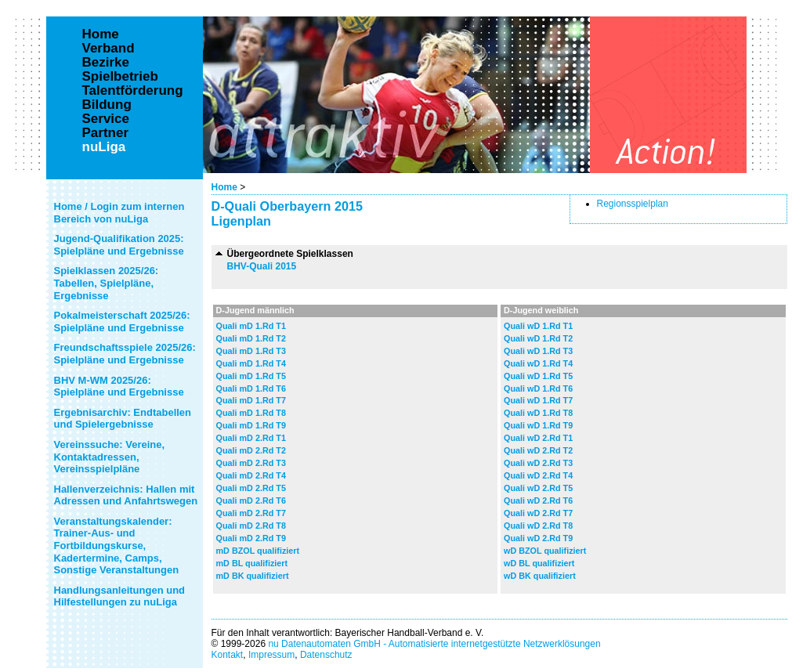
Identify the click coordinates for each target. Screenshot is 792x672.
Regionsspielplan (633, 204)
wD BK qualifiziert (540, 576)
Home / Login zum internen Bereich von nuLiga (119, 213)
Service (106, 119)
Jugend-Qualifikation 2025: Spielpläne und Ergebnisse (119, 245)
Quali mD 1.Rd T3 (251, 351)
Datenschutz (326, 655)
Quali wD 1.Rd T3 (538, 351)
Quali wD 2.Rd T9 (538, 538)
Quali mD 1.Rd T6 (251, 388)
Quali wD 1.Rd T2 (538, 338)
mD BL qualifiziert (252, 563)
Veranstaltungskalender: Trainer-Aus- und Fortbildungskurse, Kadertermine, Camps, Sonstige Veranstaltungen (117, 546)
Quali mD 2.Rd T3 (251, 463)
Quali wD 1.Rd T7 (538, 400)
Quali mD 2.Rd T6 (251, 500)
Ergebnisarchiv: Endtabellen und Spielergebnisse (123, 419)
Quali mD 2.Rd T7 (251, 513)
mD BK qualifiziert (253, 576)
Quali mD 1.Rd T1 (251, 326)
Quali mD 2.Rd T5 (251, 488)
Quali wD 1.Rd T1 (538, 326)
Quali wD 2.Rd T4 (538, 475)
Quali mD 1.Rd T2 (251, 338)
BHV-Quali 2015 (262, 266)
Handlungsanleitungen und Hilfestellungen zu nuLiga (120, 596)
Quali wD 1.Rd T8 (538, 413)
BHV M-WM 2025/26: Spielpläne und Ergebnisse (119, 387)
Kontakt (228, 655)
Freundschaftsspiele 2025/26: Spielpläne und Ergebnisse (125, 354)
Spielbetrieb (120, 77)
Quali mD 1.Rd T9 (251, 425)
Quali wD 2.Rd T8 (538, 526)
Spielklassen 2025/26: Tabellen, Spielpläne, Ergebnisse (107, 283)
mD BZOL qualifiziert (258, 551)
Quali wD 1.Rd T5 (538, 376)
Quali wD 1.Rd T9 (538, 425)
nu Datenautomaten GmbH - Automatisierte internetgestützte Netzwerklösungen (434, 644)
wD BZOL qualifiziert (545, 551)
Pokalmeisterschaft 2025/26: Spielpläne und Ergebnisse (122, 322)
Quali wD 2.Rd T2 (538, 450)
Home (224, 187)
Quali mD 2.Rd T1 (251, 438)
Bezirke (106, 63)
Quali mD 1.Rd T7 (251, 400)
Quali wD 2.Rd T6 (538, 500)
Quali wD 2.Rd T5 (538, 488)
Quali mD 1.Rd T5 (251, 376)
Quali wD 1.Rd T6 (538, 388)
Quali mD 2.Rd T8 (251, 526)
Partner (106, 133)
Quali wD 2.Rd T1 (538, 438)
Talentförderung (133, 91)
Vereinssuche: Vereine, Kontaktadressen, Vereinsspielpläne (110, 457)
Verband (108, 49)
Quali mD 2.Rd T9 (251, 538)
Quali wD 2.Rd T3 (538, 463)
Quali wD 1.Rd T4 (538, 363)
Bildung (107, 105)
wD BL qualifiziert (539, 563)
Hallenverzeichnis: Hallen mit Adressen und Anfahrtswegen (126, 495)
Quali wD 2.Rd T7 (538, 513)
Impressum (271, 655)
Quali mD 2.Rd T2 (251, 450)
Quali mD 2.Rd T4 (251, 475)
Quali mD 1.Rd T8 (251, 413)
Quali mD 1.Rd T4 (251, 363)
